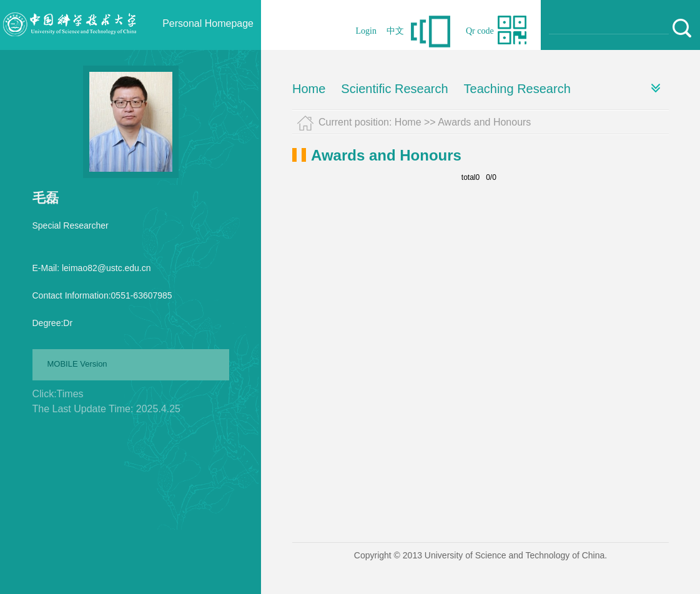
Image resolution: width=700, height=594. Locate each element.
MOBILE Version (77, 364)
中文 (395, 31)
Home (309, 89)
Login (366, 31)
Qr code (480, 31)
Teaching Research (517, 89)
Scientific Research (394, 89)
